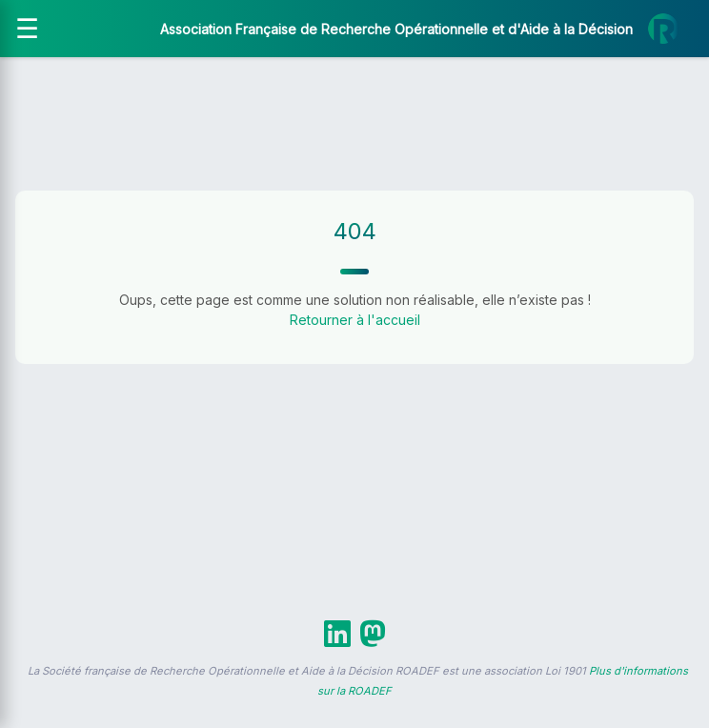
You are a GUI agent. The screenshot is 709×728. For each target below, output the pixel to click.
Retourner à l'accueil (355, 320)
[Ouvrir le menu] (27, 29)
